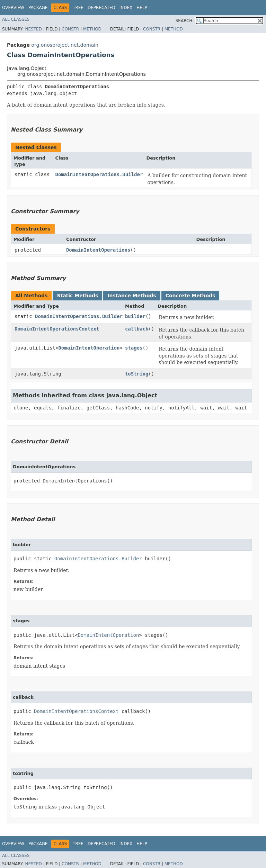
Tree (78, 8)
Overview (13, 8)
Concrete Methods (190, 296)
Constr (70, 29)
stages (134, 348)
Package (38, 8)
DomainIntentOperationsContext (57, 329)
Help (142, 8)
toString (137, 374)
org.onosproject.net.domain (65, 45)
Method (92, 29)
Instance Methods (132, 296)
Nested (33, 29)
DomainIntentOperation (89, 348)
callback (137, 329)
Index (126, 8)
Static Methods (77, 296)
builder (135, 316)
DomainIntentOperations (98, 250)
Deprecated (101, 8)
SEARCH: (185, 21)
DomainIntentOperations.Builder (99, 174)
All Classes (16, 19)
